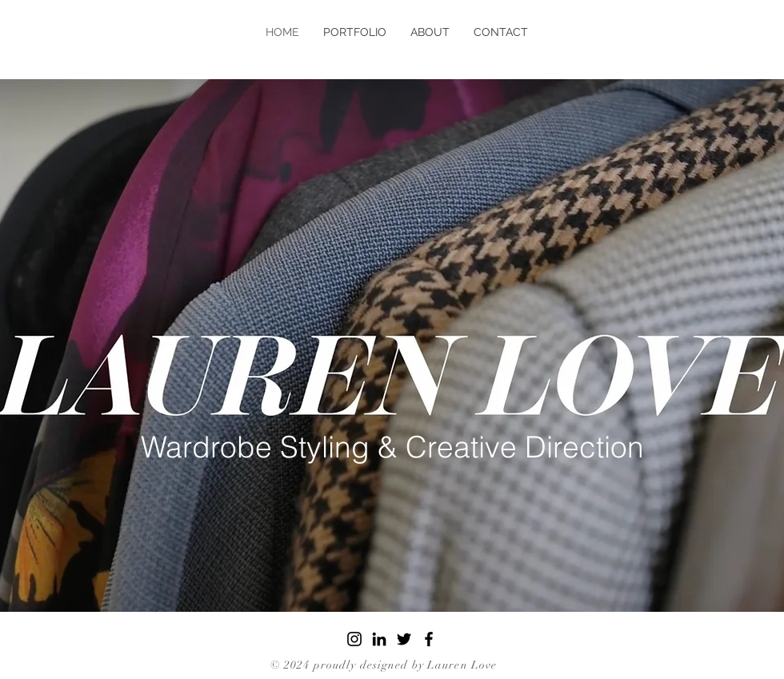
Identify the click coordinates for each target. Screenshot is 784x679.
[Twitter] (404, 639)
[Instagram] (354, 639)
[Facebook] (429, 639)
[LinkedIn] (379, 639)
